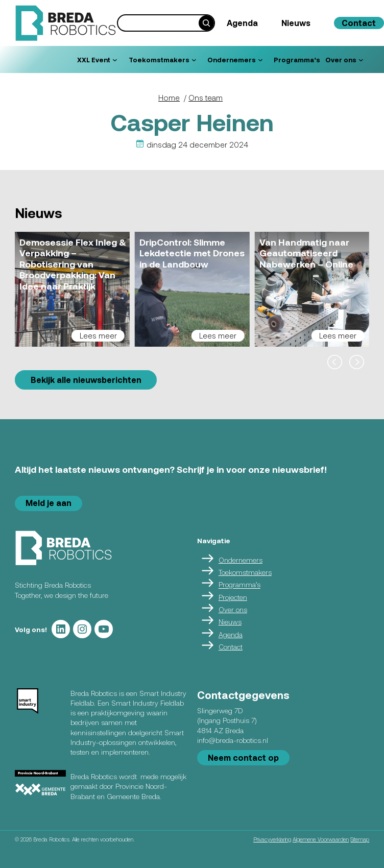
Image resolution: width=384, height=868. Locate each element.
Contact (231, 647)
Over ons (233, 609)
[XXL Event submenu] (115, 60)
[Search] (206, 23)
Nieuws (230, 622)
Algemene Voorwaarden (321, 839)
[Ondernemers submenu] (260, 60)
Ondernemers (241, 560)
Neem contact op (243, 757)
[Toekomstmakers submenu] (194, 60)
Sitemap (360, 839)
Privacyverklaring (272, 839)
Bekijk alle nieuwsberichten (86, 380)
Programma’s (239, 585)
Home (169, 98)
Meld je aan (49, 503)
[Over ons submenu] (361, 60)
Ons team (206, 98)
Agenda (231, 634)
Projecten (233, 597)
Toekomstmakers (245, 572)
